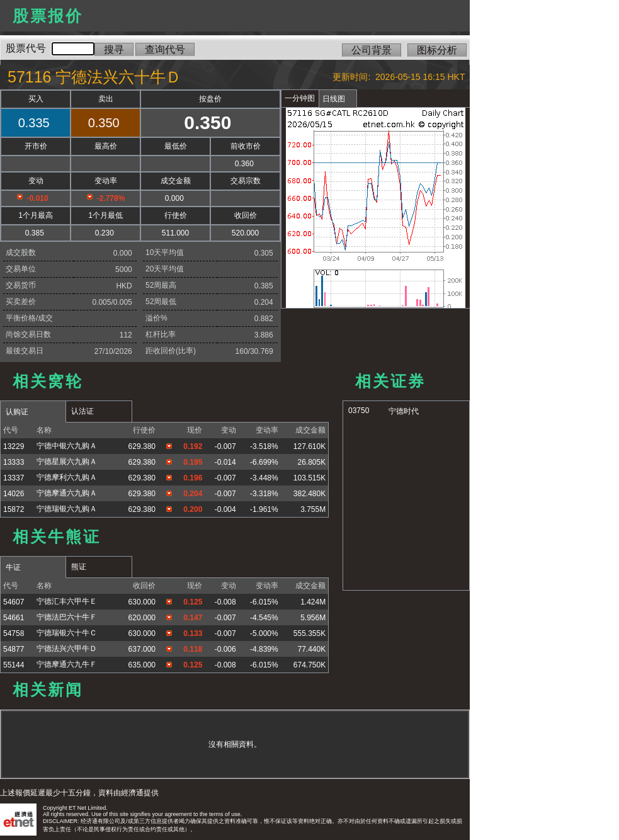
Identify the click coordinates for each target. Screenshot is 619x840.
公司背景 (372, 50)
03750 (359, 411)
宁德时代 (404, 411)
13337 (14, 478)
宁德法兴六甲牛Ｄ (67, 649)
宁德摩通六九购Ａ (67, 493)
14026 (14, 494)
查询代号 (165, 49)
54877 (14, 649)
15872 (14, 509)
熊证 (79, 567)
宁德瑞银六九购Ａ (67, 509)
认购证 (17, 412)
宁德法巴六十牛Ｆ (67, 617)
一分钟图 (300, 98)
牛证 (13, 567)
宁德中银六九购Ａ (67, 446)
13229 (14, 446)
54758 (14, 633)
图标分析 (437, 50)
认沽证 (82, 411)
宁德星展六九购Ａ (67, 462)
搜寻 (114, 49)
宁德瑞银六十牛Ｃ (67, 633)
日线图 (334, 99)
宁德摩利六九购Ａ (67, 477)
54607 (14, 602)
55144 (14, 665)
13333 (14, 462)
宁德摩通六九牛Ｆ (67, 664)
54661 (14, 618)
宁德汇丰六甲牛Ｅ (67, 601)
